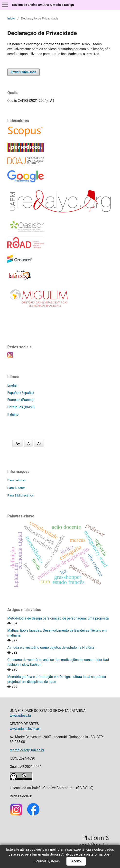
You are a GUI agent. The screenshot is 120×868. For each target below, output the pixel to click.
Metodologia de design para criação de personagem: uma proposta (58, 618)
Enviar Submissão (23, 72)
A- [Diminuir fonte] (39, 444)
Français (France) (20, 400)
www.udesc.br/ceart (25, 729)
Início (11, 18)
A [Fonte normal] (28, 444)
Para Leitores (17, 480)
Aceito (76, 861)
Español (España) (21, 393)
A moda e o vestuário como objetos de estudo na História (51, 648)
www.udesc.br (20, 715)
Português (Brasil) (21, 407)
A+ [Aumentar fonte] (18, 444)
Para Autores (16, 488)
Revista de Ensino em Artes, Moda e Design (43, 5)
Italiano (13, 414)
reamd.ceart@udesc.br (27, 750)
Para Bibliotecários (21, 495)
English (13, 385)
